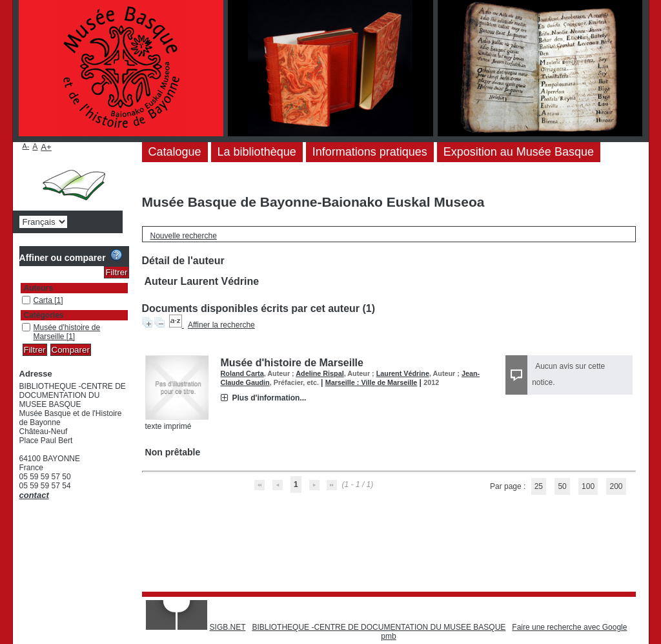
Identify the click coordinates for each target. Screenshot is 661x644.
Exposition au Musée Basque (519, 152)
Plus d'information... (269, 398)
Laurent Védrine (403, 373)
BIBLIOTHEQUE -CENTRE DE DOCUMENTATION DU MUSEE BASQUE (379, 627)
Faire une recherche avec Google (569, 627)
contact (34, 495)
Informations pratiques (370, 152)
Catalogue (175, 152)
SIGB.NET (228, 627)
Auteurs (38, 288)
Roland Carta (242, 373)
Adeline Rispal (320, 373)
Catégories (44, 315)
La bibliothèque (257, 152)
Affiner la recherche (221, 325)
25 (539, 486)
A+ (46, 147)
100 (588, 486)
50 (562, 486)
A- (26, 146)
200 (616, 486)
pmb (388, 636)
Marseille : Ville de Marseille (371, 382)
